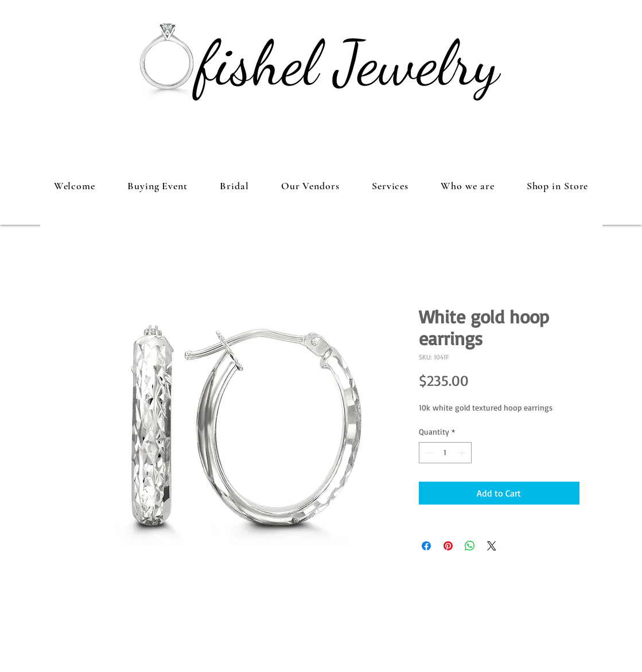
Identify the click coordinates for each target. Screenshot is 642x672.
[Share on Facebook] (426, 546)
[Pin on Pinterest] (448, 546)
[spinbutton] (445, 453)
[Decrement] (428, 453)
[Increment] (463, 453)
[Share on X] (492, 546)
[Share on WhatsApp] (470, 546)
